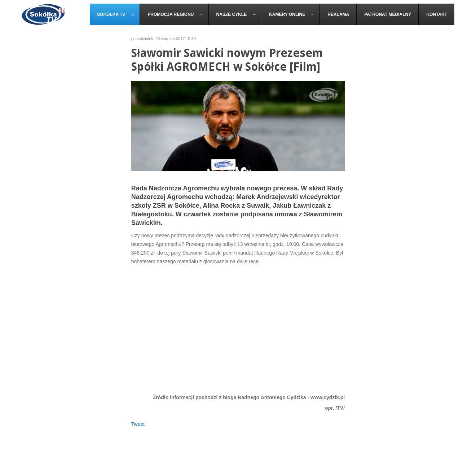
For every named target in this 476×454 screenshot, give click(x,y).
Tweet (138, 424)
